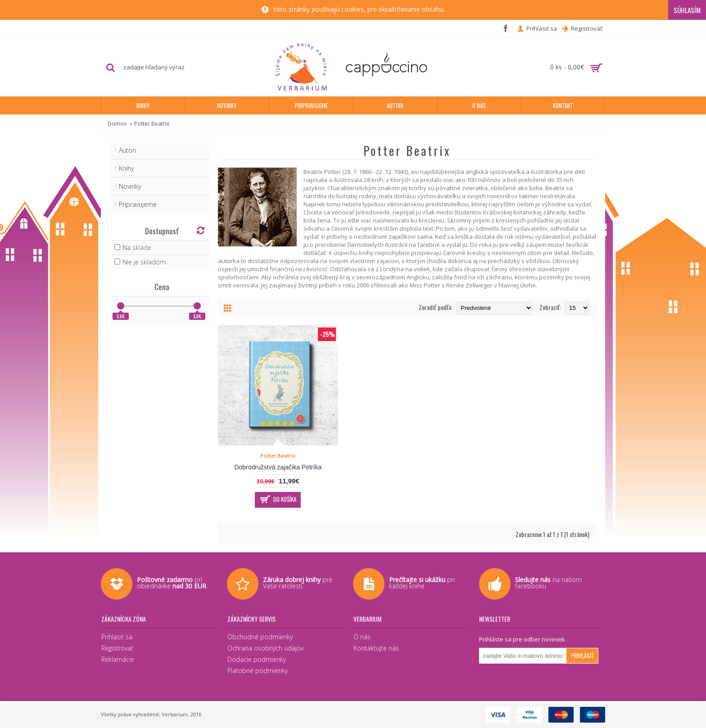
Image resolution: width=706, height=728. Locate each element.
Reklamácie (118, 659)
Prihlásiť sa (117, 637)
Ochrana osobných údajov (265, 648)
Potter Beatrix (152, 124)
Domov (117, 124)
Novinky (130, 186)
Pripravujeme (138, 204)
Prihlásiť (582, 655)
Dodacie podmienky (257, 659)
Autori (127, 150)
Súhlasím (687, 10)
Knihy (126, 168)
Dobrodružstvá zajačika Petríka (278, 467)
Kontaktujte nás (376, 648)
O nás (362, 637)
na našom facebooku (548, 583)
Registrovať (117, 648)
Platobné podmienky (258, 671)
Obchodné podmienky (260, 637)
